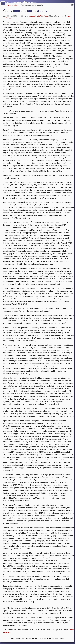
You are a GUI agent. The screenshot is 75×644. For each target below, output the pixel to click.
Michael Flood (43, 16)
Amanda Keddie (31, 16)
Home (9, 5)
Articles (16, 5)
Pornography (10, 18)
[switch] (73, 2)
